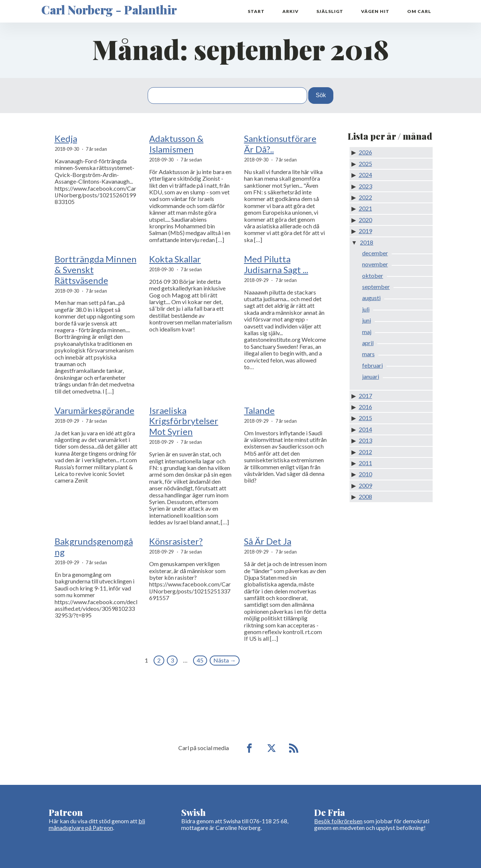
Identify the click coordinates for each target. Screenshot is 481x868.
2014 (365, 429)
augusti (371, 298)
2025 (365, 164)
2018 (367, 242)
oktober (373, 275)
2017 (365, 396)
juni (367, 320)
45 (200, 660)
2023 (365, 186)
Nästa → (225, 660)
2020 (365, 220)
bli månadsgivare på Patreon (97, 824)
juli (366, 309)
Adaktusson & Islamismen (176, 144)
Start (256, 11)
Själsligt (330, 11)
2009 (365, 485)
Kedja (66, 139)
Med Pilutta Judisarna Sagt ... (276, 264)
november (375, 264)
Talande (259, 411)
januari (371, 376)
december (375, 253)
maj (367, 332)
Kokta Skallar (175, 259)
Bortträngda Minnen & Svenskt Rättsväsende (96, 270)
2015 (365, 418)
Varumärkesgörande (95, 411)
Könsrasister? (176, 541)
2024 (365, 175)
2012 (365, 452)
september (376, 287)
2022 (365, 197)
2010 (365, 474)
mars (368, 354)
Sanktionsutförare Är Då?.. (280, 144)
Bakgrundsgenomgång (94, 547)
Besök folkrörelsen (338, 821)
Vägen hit (375, 11)
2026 (365, 152)
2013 (365, 440)
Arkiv (291, 11)
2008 (365, 496)
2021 (365, 208)
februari (372, 365)
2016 (365, 407)
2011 (365, 463)
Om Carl (419, 11)
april (368, 343)
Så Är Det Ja (268, 541)
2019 (365, 231)
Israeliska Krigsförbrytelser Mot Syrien (184, 421)
